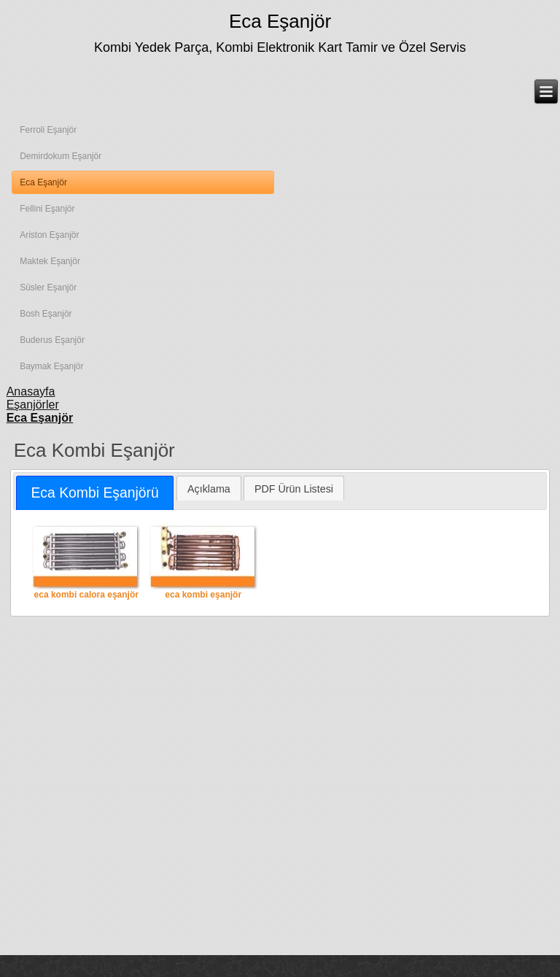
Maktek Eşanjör (50, 261)
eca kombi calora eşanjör (86, 562)
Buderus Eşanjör (52, 340)
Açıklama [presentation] (209, 489)
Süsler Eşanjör (48, 287)
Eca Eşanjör (280, 21)
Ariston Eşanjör (49, 235)
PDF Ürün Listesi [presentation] (294, 489)
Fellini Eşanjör (47, 209)
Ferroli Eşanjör (48, 130)
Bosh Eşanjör (46, 314)
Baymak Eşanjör (51, 366)
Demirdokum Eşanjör (61, 156)
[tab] (95, 493)
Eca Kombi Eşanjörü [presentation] (94, 493)
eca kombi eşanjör (203, 562)
